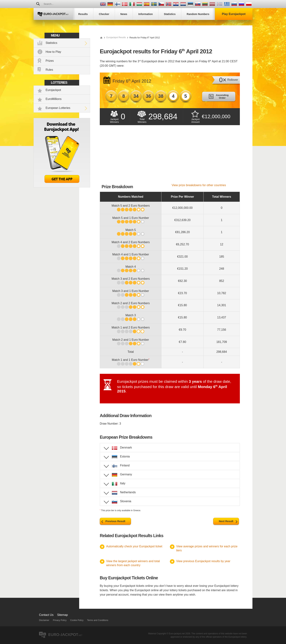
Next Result (226, 521)
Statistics (51, 43)
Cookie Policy (77, 620)
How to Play (53, 52)
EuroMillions (54, 99)
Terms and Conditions (98, 620)
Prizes (50, 61)
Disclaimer (44, 620)
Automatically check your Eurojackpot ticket (134, 546)
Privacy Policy (60, 620)
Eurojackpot (53, 90)
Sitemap (62, 615)
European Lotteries (58, 108)
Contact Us (46, 615)
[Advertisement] (170, 156)
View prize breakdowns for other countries (199, 185)
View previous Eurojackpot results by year (203, 561)
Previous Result (115, 521)
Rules (49, 70)
